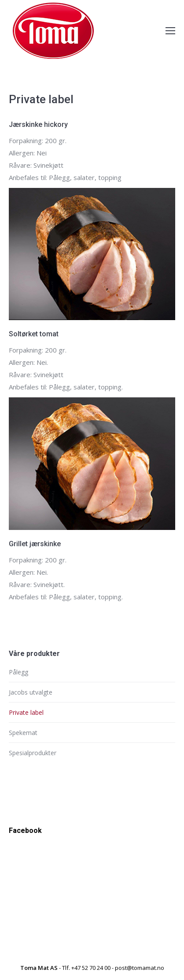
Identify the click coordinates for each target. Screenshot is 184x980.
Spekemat (23, 733)
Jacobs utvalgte (31, 692)
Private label (26, 712)
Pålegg (18, 672)
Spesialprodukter (33, 753)
